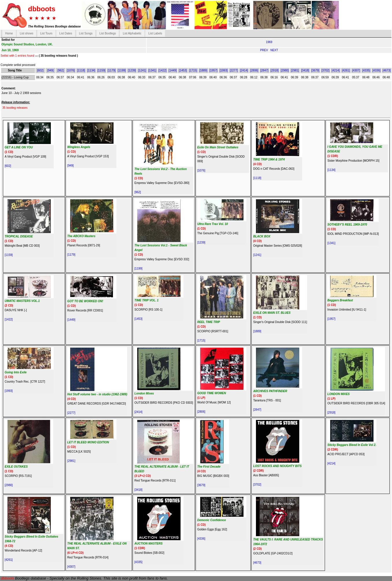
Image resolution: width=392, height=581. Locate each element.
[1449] (173, 70)
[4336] (376, 70)
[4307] (356, 70)
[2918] (275, 70)
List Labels (155, 33)
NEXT (274, 50)
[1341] (152, 70)
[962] (61, 70)
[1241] (142, 70)
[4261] (346, 70)
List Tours (46, 33)
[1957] (213, 70)
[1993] (224, 70)
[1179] (112, 70)
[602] (40, 70)
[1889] (203, 70)
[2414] (244, 70)
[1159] (101, 70)
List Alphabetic (132, 33)
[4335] (366, 70)
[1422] (163, 70)
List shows (26, 33)
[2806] (254, 70)
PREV (264, 50)
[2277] (234, 70)
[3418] (305, 70)
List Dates (66, 33)
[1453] (183, 70)
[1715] (193, 70)
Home (9, 33)
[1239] (132, 70)
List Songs (86, 33)
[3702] (326, 70)
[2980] (285, 70)
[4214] (336, 70)
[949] (50, 70)
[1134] (91, 70)
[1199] (122, 70)
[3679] (315, 70)
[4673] (387, 70)
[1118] (81, 70)
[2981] (295, 70)
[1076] (71, 70)
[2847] (264, 70)
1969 (269, 42)
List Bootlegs (108, 33)
